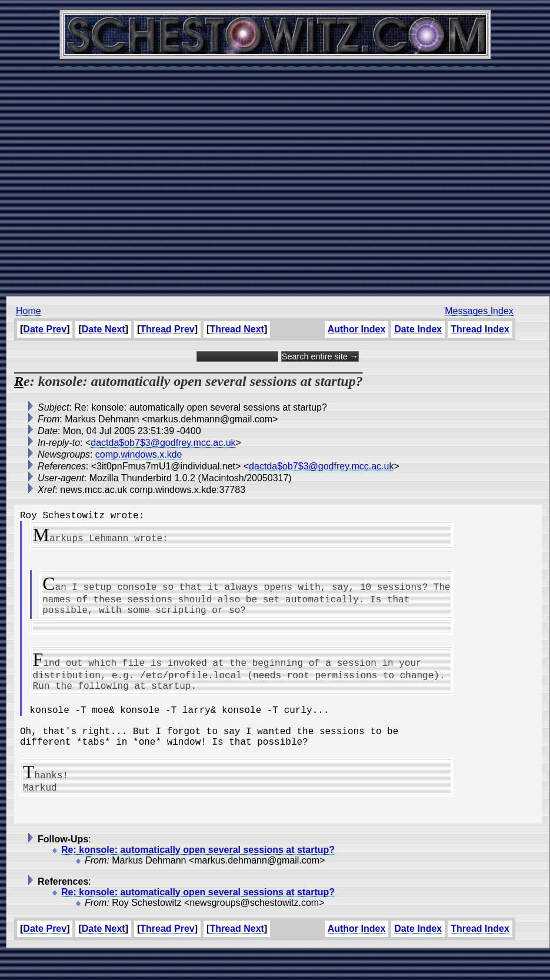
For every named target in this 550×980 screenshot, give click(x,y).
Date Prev (45, 329)
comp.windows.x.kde (139, 454)
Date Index (418, 329)
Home (29, 311)
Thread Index (480, 329)
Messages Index (479, 311)
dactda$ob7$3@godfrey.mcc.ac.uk (163, 443)
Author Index (357, 329)
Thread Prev (167, 329)
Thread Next (236, 329)
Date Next (104, 329)
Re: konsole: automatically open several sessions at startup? (198, 876)
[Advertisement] (272, 175)
